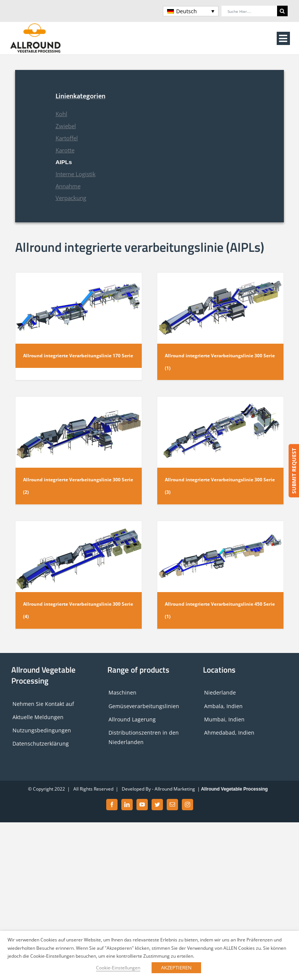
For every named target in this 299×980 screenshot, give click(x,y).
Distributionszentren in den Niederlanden (144, 737)
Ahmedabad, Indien (229, 733)
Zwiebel (66, 126)
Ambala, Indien (223, 706)
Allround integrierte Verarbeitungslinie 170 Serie (78, 356)
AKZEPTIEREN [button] (176, 968)
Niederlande (220, 692)
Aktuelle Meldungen (38, 717)
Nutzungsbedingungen (42, 730)
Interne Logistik (76, 174)
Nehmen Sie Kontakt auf (43, 704)
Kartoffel (67, 138)
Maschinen (122, 692)
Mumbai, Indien (224, 719)
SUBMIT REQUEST (294, 471)
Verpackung (71, 198)
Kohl (61, 114)
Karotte (65, 150)
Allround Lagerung (132, 719)
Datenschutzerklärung (41, 744)
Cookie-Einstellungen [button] (118, 968)
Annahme (68, 186)
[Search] (282, 11)
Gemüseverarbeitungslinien (144, 706)
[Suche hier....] (249, 11)
